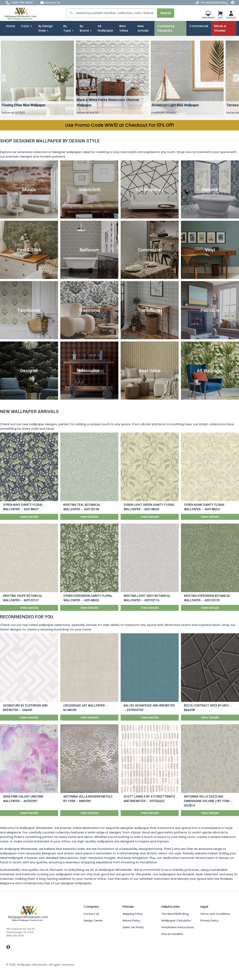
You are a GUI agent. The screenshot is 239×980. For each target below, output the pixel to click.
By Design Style (46, 28)
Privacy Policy (209, 921)
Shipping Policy (133, 914)
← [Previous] (3, 78)
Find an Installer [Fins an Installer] (172, 934)
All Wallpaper (105, 28)
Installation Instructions (178, 927)
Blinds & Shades (220, 28)
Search (166, 13)
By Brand (84, 28)
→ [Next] (236, 78)
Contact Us (50, 3)
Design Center (93, 921)
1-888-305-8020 (19, 3)
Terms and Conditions (215, 914)
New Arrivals (143, 28)
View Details (29, 517)
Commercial (199, 26)
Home (10, 26)
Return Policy (131, 921)
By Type (67, 28)
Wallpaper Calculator (176, 921)
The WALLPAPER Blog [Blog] (212, 3)
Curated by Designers (166, 28)
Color (25, 26)
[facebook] (42, 947)
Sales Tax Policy (133, 927)
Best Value (124, 28)
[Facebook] (233, 3)
